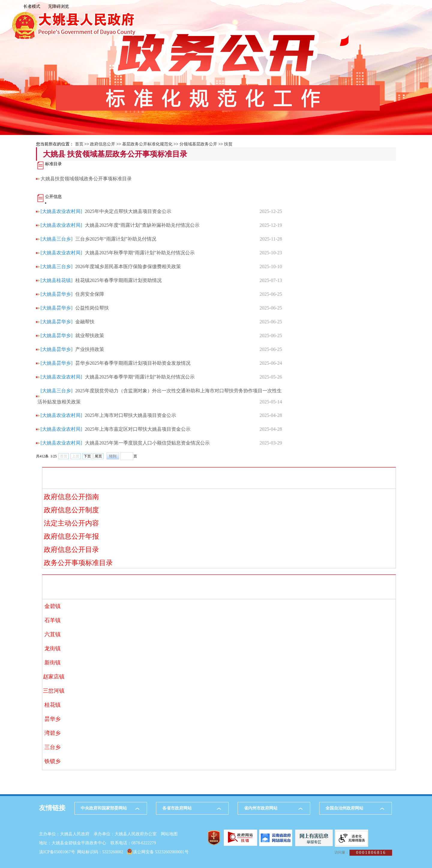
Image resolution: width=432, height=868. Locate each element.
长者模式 (32, 6)
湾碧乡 (52, 733)
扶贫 (228, 144)
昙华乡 (52, 719)
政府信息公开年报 (71, 536)
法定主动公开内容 (71, 523)
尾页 (98, 456)
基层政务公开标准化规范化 (147, 144)
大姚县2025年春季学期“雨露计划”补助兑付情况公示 (140, 377)
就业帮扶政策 (90, 335)
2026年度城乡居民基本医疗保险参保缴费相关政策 (128, 266)
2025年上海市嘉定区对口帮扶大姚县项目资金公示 (138, 429)
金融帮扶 (85, 322)
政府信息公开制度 (71, 510)
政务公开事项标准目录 (78, 563)
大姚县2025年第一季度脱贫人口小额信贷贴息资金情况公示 (147, 443)
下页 (87, 456)
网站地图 (169, 834)
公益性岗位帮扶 (92, 308)
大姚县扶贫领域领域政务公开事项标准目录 (85, 179)
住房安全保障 (90, 294)
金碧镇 (52, 606)
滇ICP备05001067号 (57, 852)
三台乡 (52, 747)
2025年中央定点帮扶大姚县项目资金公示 (128, 211)
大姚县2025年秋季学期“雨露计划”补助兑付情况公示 (140, 253)
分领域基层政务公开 (198, 144)
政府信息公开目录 (71, 550)
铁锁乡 (52, 761)
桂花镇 (52, 705)
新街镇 (52, 663)
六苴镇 (52, 634)
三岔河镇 (53, 691)
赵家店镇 (53, 677)
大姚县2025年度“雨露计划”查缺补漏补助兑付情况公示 (142, 225)
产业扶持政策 (90, 349)
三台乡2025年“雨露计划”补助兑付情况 (116, 239)
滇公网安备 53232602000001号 (161, 852)
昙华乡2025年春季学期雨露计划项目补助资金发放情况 (133, 363)
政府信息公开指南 (71, 497)
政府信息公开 (103, 144)
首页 (79, 144)
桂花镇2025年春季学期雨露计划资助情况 (118, 280)
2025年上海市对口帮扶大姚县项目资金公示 (130, 415)
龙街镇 (52, 648)
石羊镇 (52, 620)
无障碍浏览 (58, 6)
